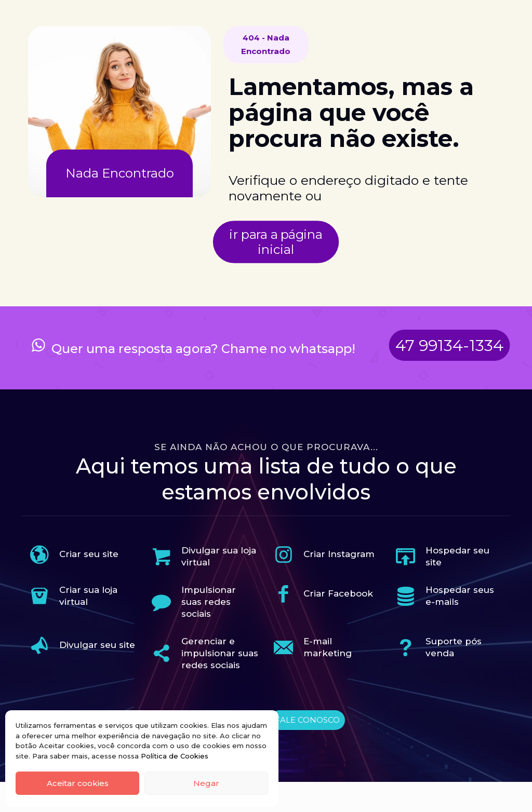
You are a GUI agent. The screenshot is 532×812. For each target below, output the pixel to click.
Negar (206, 783)
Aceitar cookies (78, 783)
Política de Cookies (175, 756)
